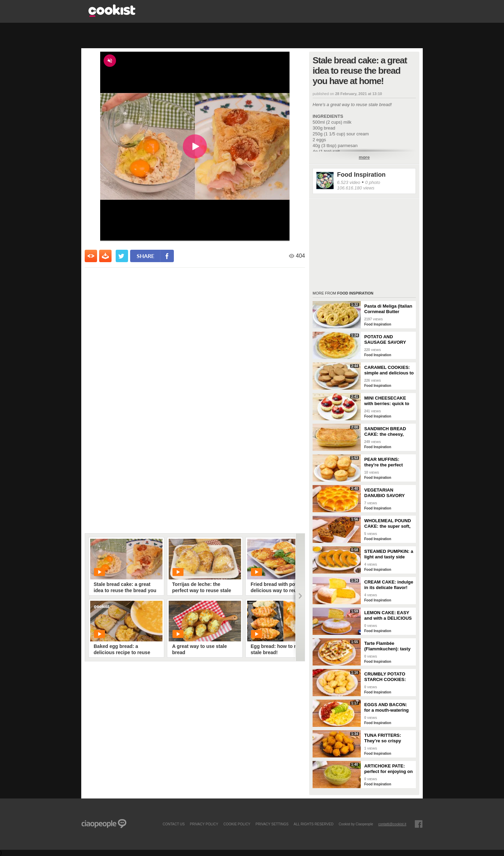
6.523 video (349, 182)
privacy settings (272, 824)
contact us (174, 824)
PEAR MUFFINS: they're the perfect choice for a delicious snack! (387, 462)
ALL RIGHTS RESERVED (314, 824)
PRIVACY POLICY (204, 824)
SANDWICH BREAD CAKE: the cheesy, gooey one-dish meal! (387, 432)
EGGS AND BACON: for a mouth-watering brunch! (386, 708)
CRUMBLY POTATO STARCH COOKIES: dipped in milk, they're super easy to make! (388, 677)
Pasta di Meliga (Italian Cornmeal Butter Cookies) (388, 309)
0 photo (373, 182)
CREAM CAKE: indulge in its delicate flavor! (389, 585)
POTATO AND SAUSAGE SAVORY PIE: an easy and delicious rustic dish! (387, 340)
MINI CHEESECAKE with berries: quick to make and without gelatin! (387, 401)
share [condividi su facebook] (145, 256)
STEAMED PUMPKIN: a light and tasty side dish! (389, 554)
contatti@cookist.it (392, 824)
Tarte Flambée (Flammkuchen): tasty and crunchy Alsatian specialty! (387, 646)
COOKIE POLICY (237, 824)
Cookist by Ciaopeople (356, 824)
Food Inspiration (361, 175)
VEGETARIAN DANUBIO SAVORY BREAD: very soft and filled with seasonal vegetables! (387, 493)
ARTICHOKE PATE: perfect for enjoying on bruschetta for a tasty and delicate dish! (388, 769)
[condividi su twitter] (122, 256)
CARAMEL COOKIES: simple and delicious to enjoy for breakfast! (389, 370)
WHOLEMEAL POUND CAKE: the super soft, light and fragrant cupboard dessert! (388, 524)
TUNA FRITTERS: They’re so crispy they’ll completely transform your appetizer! (383, 738)
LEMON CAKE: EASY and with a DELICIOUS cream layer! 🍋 (388, 616)
